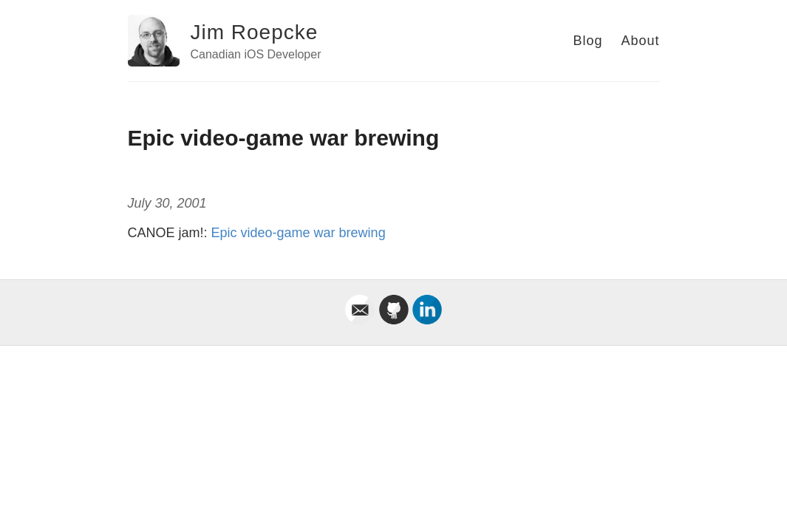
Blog (587, 41)
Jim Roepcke (255, 32)
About (640, 41)
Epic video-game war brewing (299, 233)
